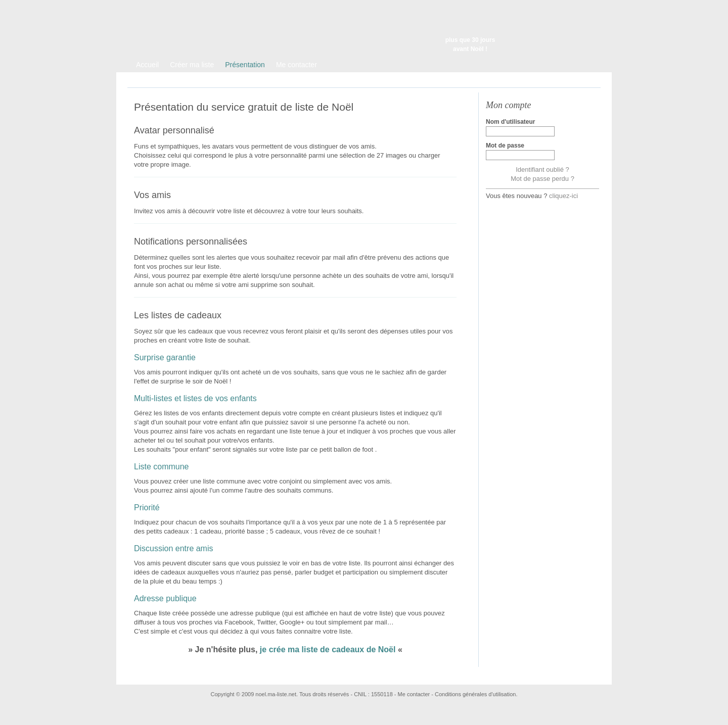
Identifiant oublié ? (542, 170)
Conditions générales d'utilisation (475, 694)
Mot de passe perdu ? (542, 179)
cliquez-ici (563, 196)
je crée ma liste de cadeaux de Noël (328, 649)
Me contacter (414, 694)
